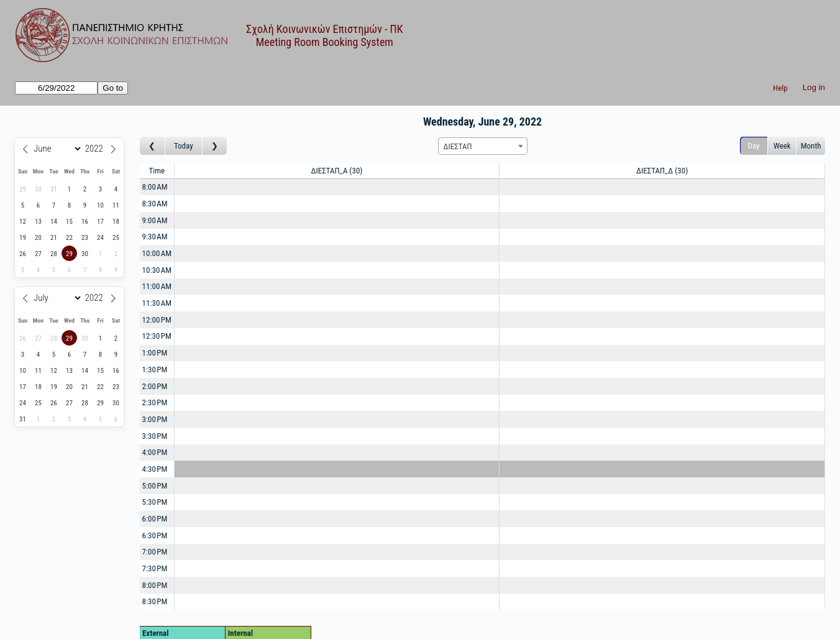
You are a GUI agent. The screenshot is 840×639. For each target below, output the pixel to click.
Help (780, 88)
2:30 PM (155, 402)
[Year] (96, 149)
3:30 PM (155, 436)
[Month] (56, 149)
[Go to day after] (215, 146)
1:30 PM (155, 370)
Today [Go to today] (184, 146)
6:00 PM (155, 519)
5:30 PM (155, 502)
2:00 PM (155, 386)
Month (811, 146)
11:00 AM (157, 286)
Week (782, 146)
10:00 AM (157, 253)
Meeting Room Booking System (325, 42)
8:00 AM (155, 187)
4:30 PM (155, 469)
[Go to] (56, 88)
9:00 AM (155, 220)
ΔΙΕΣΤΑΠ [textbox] (458, 146)
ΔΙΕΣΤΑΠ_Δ (662, 171)
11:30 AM (157, 303)
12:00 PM (157, 320)
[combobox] (483, 146)
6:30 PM (155, 536)
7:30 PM (155, 568)
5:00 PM (155, 486)
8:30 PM (155, 601)
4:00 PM (155, 452)
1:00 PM (155, 353)
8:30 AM (155, 204)
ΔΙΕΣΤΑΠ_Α (337, 171)
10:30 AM (157, 270)
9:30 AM (155, 237)
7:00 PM (155, 552)
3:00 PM (155, 419)
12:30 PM (157, 336)
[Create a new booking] (337, 187)
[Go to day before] (153, 146)
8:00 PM (155, 585)
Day (754, 146)
